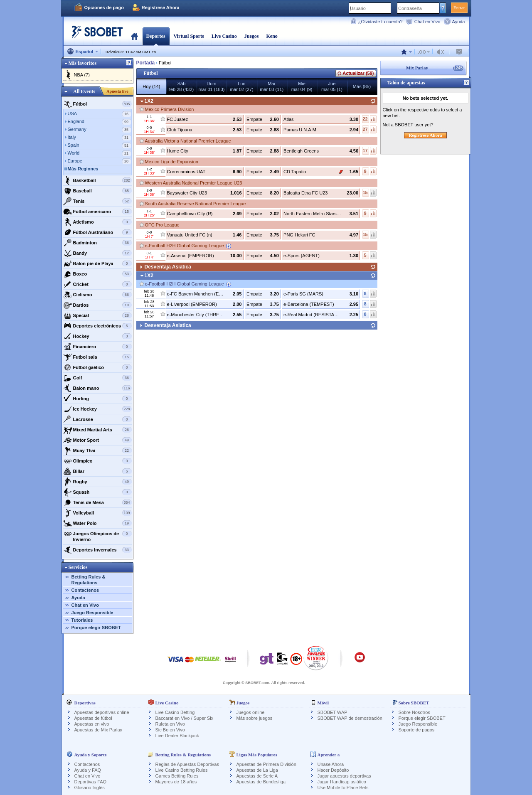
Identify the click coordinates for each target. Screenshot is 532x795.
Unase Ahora (331, 764)
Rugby (97, 482)
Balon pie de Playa (97, 263)
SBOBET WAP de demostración (350, 718)
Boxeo (97, 274)
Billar (97, 471)
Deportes (156, 36)
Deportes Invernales (97, 550)
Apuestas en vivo (92, 724)
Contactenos (85, 590)
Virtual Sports (189, 36)
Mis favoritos (83, 63)
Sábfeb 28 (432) (181, 86)
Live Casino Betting (175, 712)
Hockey (97, 336)
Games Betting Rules (177, 776)
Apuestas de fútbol (93, 718)
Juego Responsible (92, 613)
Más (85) (362, 86)
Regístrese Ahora (161, 7)
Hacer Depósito (333, 770)
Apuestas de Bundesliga (261, 782)
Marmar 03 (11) (272, 86)
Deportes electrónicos (97, 326)
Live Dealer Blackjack (177, 736)
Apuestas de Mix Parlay (99, 730)
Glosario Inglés (90, 788)
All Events (84, 91)
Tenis (97, 201)
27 (365, 129)
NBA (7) (82, 75)
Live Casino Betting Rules (182, 770)
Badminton (97, 243)
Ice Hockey (97, 409)
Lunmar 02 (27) (242, 86)
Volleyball (97, 513)
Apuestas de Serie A (257, 776)
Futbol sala (97, 357)
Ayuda (459, 22)
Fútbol (97, 104)
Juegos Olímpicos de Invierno (97, 535)
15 (365, 192)
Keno (272, 36)
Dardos (97, 305)
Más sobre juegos (255, 718)
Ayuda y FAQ (88, 770)
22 (365, 119)
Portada (134, 36)
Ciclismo (97, 295)
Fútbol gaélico (97, 367)
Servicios (78, 567)
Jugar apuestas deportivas (344, 776)
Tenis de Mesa (97, 502)
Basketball (97, 180)
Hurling (97, 399)
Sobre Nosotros (414, 712)
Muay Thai (97, 450)
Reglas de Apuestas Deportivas (187, 764)
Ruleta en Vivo (170, 724)
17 (365, 150)
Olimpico (97, 461)
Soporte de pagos (417, 730)
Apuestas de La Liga (257, 770)
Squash (97, 492)
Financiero (97, 347)
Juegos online (251, 712)
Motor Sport (97, 440)
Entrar (459, 7)
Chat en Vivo (427, 22)
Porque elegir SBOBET (96, 628)
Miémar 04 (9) (302, 86)
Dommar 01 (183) (211, 86)
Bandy (97, 253)
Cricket (97, 284)
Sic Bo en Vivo (170, 730)
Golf (97, 378)
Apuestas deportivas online (102, 712)
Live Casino (224, 36)
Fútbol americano (97, 212)
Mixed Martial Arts (97, 430)
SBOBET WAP (332, 712)
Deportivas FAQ (91, 782)
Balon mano (97, 388)
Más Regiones (83, 169)
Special (97, 315)
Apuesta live (117, 91)
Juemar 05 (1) (332, 86)
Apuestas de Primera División (266, 764)
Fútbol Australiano (97, 232)
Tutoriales (82, 620)
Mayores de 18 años (176, 782)
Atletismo (97, 222)
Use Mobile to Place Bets (343, 788)
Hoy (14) (151, 86)
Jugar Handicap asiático (342, 782)
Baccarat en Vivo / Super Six (185, 718)
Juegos (252, 36)
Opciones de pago (104, 7)
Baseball (97, 191)
